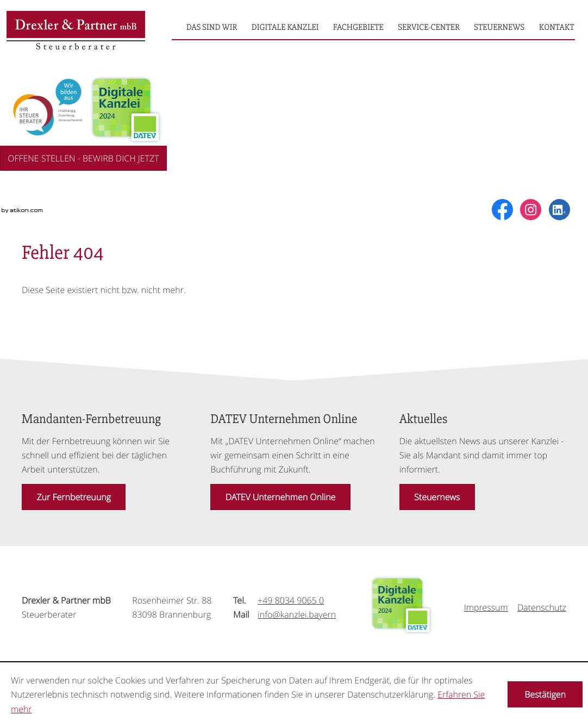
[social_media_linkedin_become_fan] (559, 210)
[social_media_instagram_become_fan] (531, 210)
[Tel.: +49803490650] (291, 600)
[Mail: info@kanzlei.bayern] (297, 614)
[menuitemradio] (212, 27)
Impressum (486, 607)
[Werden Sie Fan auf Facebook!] (502, 210)
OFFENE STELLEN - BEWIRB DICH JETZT (83, 158)
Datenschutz (542, 607)
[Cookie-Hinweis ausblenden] (545, 694)
